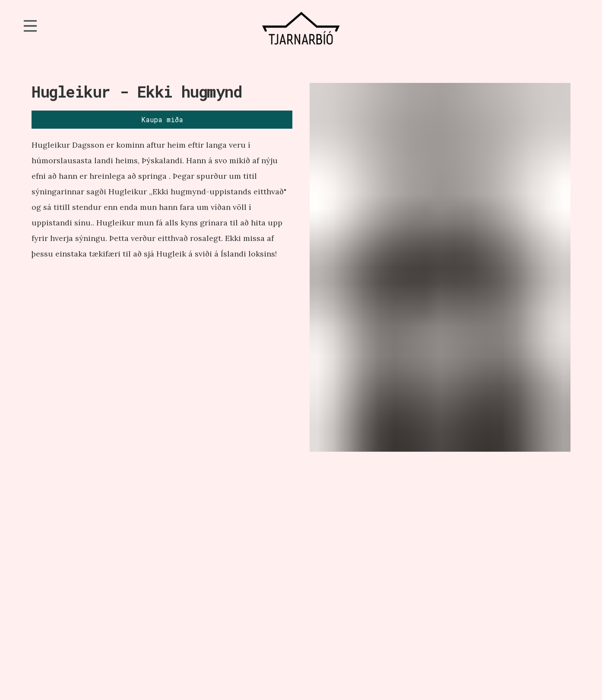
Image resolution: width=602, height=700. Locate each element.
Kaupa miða (162, 119)
